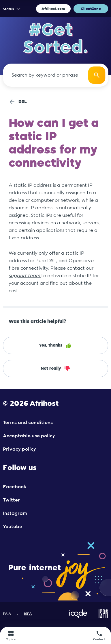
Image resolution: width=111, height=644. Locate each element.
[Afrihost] (54, 635)
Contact (99, 635)
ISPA (28, 614)
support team (25, 276)
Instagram (15, 513)
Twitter (11, 500)
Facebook (15, 487)
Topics (11, 635)
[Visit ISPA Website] (103, 617)
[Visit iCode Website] (78, 617)
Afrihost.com (53, 9)
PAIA (7, 614)
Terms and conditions (28, 423)
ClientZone (91, 9)
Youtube (13, 527)
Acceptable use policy (29, 436)
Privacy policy (19, 449)
